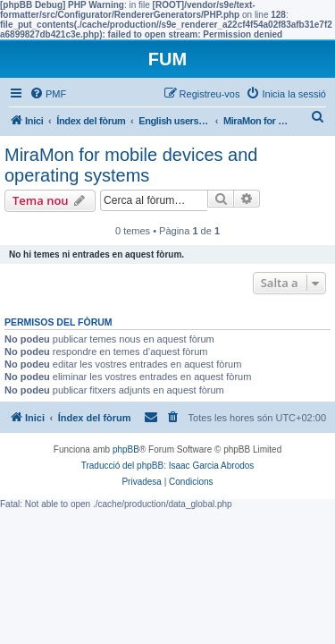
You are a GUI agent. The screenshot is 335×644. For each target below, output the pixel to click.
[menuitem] (48, 94)
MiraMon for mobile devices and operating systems (131, 165)
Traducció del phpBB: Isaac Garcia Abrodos (168, 466)
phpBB (126, 449)
